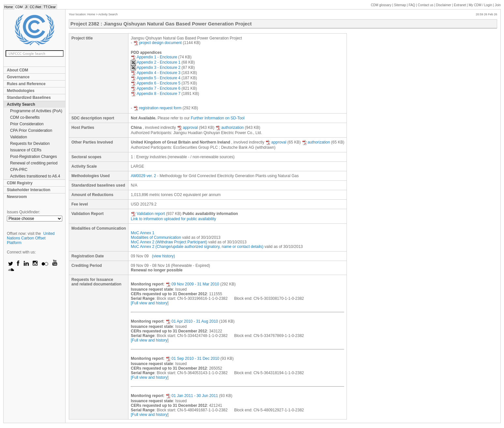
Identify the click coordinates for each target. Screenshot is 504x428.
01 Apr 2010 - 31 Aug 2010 (192, 321)
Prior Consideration (27, 124)
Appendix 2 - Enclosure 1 (156, 62)
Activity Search (21, 104)
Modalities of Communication (156, 237)
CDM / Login (481, 5)
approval (187, 128)
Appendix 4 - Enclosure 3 (156, 73)
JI (26, 7)
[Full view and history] (149, 303)
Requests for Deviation (30, 144)
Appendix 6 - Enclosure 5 (156, 83)
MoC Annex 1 (142, 233)
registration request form (157, 108)
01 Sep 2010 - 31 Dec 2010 (193, 359)
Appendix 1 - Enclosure (154, 57)
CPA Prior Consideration (31, 130)
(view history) (163, 256)
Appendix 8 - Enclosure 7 (156, 94)
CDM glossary (381, 5)
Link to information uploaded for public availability (173, 219)
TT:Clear (50, 7)
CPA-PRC (19, 170)
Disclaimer (444, 5)
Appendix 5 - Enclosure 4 (156, 78)
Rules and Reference (26, 84)
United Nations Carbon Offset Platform (31, 238)
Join (498, 5)
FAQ (412, 5)
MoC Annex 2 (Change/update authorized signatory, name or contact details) (197, 247)
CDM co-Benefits (25, 117)
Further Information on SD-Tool (218, 118)
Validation (19, 137)
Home (9, 7)
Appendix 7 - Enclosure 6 (156, 88)
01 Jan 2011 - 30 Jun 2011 (192, 396)
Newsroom (17, 197)
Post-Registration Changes (33, 157)
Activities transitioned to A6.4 (35, 176)
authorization (230, 128)
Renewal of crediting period (34, 163)
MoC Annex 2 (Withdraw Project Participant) (169, 242)
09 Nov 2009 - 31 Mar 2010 (192, 284)
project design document (158, 43)
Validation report (148, 214)
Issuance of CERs (26, 150)
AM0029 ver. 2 (143, 176)
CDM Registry (20, 183)
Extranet (460, 5)
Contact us (426, 5)
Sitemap (400, 5)
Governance (18, 77)
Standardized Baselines (29, 98)
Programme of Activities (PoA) (36, 111)
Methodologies (21, 91)
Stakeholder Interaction (29, 190)
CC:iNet (35, 7)
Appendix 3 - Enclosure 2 (156, 68)
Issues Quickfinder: (23, 212)
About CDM (17, 70)
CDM (19, 7)
